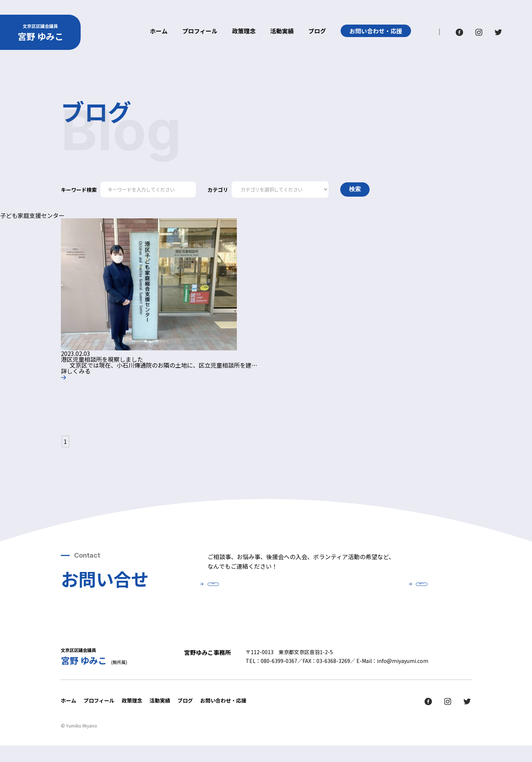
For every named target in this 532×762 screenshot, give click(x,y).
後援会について (376, 593)
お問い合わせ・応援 (376, 31)
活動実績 (282, 32)
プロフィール (200, 32)
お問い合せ (259, 593)
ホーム (159, 32)
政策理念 (244, 32)
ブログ (317, 32)
